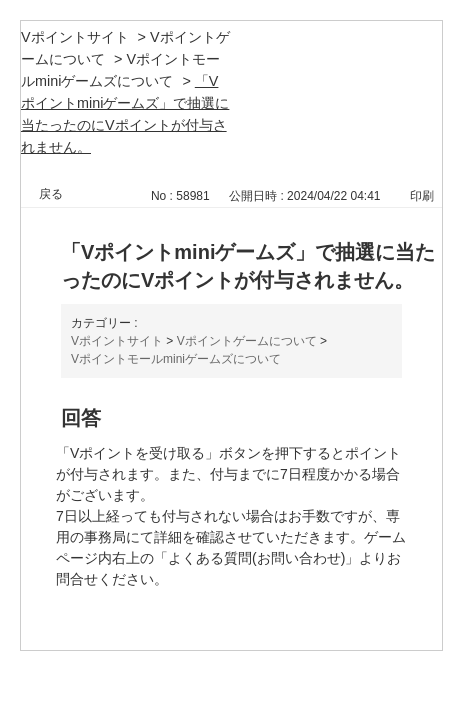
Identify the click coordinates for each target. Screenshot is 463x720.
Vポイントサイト (75, 37)
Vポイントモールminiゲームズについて (176, 359)
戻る (51, 194)
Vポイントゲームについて (247, 341)
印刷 (422, 196)
